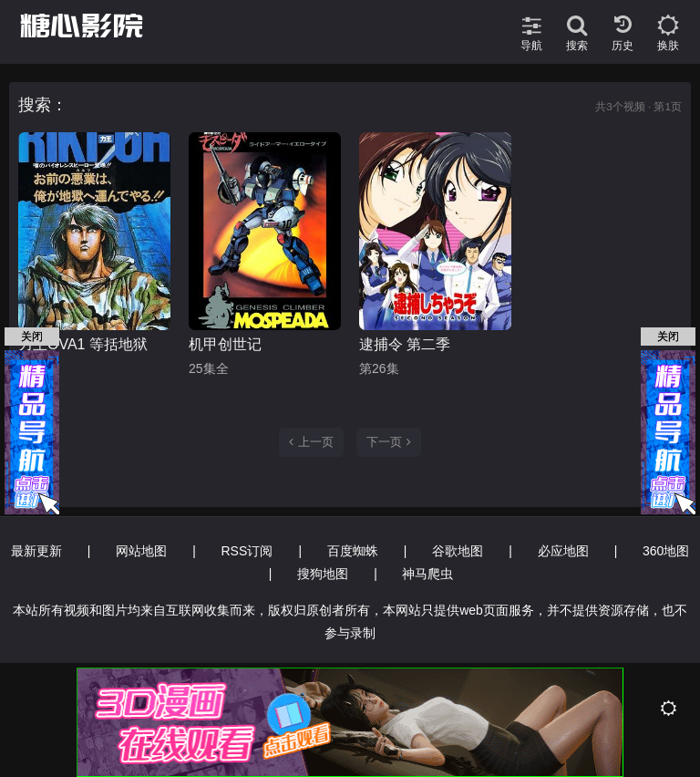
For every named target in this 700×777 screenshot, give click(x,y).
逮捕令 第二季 (405, 344)
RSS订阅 (247, 551)
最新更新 (36, 551)
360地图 (666, 551)
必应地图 (563, 551)
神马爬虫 (427, 574)
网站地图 (141, 551)
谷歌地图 (458, 551)
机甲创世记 (225, 344)
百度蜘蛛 (353, 551)
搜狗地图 (323, 574)
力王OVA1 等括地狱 (83, 344)
